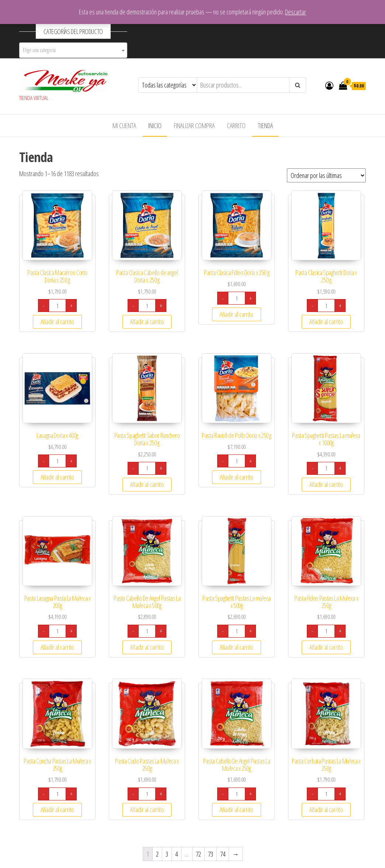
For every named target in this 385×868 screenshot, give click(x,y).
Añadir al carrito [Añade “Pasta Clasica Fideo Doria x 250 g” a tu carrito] (237, 314)
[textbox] (73, 50)
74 (223, 854)
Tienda (265, 126)
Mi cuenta (124, 126)
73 (211, 854)
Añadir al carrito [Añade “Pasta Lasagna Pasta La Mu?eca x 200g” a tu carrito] (57, 647)
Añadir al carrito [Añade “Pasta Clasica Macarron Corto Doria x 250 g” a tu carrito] (57, 322)
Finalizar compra (194, 126)
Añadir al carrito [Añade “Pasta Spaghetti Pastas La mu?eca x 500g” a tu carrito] (237, 647)
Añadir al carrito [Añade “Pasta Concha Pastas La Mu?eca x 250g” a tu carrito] (57, 810)
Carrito (236, 126)
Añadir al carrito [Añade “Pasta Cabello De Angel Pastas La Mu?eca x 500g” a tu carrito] (147, 647)
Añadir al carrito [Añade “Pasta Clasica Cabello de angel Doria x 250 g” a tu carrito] (147, 322)
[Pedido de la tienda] (326, 175)
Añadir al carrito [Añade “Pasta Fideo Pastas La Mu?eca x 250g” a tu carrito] (326, 647)
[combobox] (73, 50)
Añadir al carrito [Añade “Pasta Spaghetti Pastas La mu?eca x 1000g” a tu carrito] (326, 484)
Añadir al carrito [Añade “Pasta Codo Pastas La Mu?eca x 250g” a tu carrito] (147, 810)
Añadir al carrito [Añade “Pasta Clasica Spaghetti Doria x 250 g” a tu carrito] (326, 322)
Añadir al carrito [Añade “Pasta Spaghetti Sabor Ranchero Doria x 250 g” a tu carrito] (147, 484)
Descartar (296, 12)
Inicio (155, 126)
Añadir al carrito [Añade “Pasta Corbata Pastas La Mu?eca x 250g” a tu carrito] (326, 810)
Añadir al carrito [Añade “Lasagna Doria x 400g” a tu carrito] (57, 477)
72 (198, 854)
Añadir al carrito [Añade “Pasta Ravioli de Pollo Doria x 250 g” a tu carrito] (237, 477)
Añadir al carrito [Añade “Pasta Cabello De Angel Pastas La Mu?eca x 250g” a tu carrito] (237, 810)
